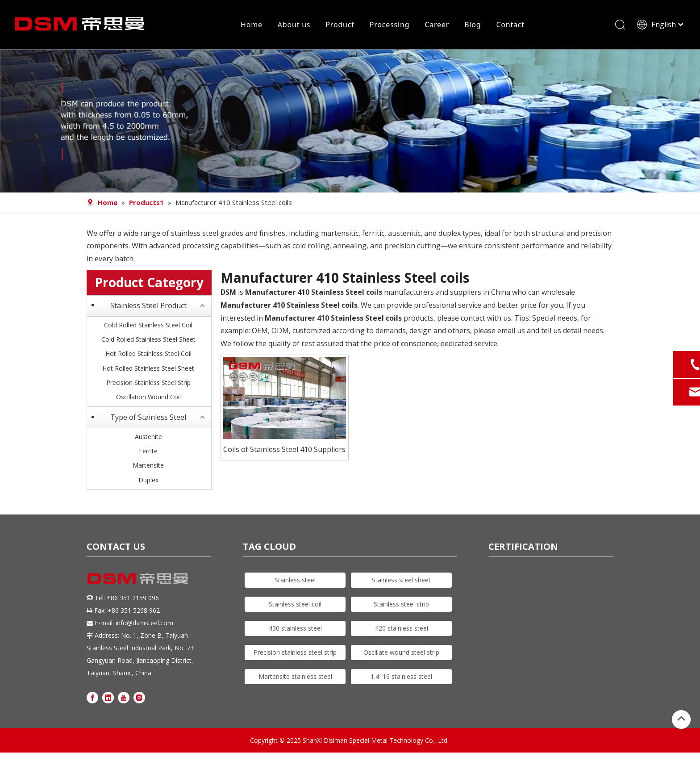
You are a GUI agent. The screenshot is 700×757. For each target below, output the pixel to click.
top (681, 719)
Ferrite (148, 451)
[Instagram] (139, 697)
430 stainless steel (295, 628)
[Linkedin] (108, 697)
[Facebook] (92, 697)
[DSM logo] (138, 578)
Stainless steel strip (401, 604)
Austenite (148, 437)
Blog (473, 25)
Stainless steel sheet (401, 580)
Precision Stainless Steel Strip (148, 383)
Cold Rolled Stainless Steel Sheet (148, 339)
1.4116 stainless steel (401, 676)
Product (340, 25)
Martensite (148, 465)
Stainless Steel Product (148, 305)
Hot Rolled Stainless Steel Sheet (148, 368)
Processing (390, 25)
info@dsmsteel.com (144, 623)
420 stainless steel (402, 628)
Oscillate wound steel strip (401, 652)
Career (437, 25)
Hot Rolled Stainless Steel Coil (148, 353)
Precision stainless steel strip (295, 652)
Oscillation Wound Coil (148, 397)
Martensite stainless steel (295, 676)
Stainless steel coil (295, 604)
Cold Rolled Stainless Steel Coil (148, 325)
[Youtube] (124, 697)
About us (294, 25)
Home (252, 25)
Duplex (148, 480)
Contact (510, 25)
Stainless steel (295, 580)
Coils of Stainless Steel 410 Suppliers (284, 449)
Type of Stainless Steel (148, 417)
